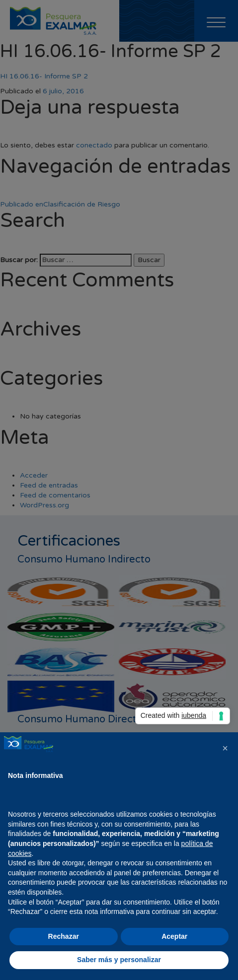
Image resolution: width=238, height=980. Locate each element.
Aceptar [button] (174, 936)
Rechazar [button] (64, 936)
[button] (225, 748)
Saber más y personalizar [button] (119, 960)
